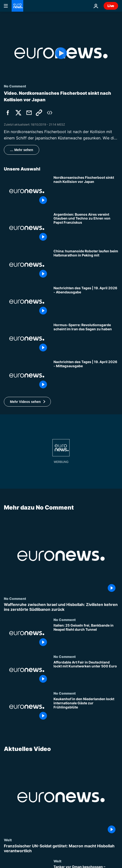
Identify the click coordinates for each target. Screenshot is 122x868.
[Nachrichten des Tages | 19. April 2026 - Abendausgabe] (86, 302)
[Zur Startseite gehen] (17, 6)
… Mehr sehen (22, 150)
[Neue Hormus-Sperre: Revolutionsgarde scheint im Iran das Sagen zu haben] (86, 339)
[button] (27, 402)
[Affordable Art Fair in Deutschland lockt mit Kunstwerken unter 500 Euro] (86, 673)
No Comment (15, 598)
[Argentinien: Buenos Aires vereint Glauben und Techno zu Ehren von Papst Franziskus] (86, 228)
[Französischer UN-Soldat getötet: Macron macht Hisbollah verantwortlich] (61, 848)
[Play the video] (61, 53)
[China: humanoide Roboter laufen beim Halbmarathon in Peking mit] (86, 265)
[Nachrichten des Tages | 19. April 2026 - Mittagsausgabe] (86, 375)
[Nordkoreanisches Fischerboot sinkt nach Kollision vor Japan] (86, 191)
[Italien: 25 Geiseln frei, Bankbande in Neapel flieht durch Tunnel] (86, 636)
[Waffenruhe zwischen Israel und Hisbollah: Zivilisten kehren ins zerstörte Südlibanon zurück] (61, 607)
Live (111, 6)
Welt (8, 840)
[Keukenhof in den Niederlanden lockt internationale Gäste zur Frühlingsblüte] (86, 710)
